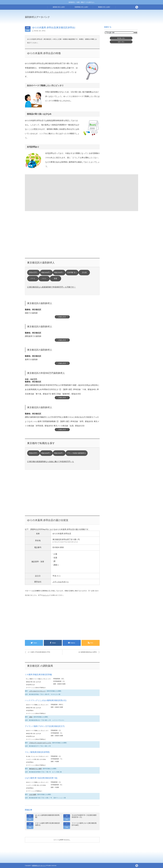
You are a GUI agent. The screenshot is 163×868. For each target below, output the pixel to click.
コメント (46, 595)
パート (33, 279)
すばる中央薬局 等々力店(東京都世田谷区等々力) (84, 816)
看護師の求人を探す (104, 7)
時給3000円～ (46, 272)
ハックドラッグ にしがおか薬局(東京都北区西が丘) (46, 700)
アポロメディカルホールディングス (40, 743)
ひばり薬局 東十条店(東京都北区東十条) (41, 778)
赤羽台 (44, 31)
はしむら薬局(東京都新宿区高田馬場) (47, 816)
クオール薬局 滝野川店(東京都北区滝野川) (47, 824)
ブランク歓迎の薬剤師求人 (77, 453)
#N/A (31, 717)
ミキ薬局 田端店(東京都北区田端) (38, 675)
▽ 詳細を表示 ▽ (62, 317)
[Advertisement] (100, 19)
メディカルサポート (57, 72)
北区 (40, 31)
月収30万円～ (34, 272)
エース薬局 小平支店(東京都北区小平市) (39, 652)
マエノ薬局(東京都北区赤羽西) (37, 752)
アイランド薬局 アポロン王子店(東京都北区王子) (45, 726)
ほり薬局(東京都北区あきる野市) (88, 652)
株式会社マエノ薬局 (35, 769)
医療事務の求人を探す (81, 7)
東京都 (36, 31)
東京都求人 (121, 38)
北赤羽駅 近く (72, 272)
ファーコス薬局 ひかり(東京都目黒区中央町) (84, 824)
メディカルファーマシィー (37, 691)
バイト (44, 279)
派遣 (55, 279)
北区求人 (121, 42)
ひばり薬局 (33, 795)
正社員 (84, 272)
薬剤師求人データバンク (37, 17)
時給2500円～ (59, 272)
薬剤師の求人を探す (59, 7)
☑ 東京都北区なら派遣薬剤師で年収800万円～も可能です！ (51, 287)
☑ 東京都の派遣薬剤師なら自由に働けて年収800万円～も (51, 462)
